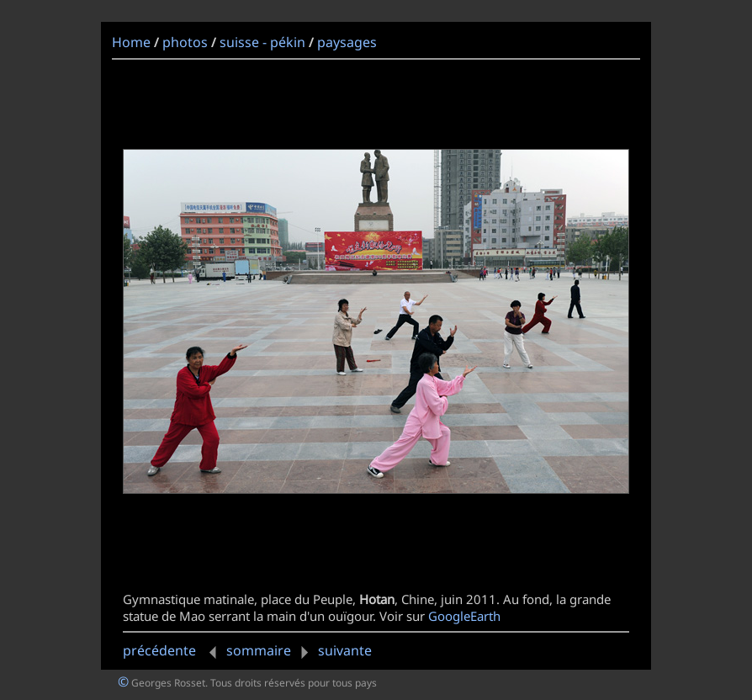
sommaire (259, 650)
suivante (333, 650)
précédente (173, 650)
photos (185, 42)
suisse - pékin (262, 42)
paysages (347, 42)
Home (131, 42)
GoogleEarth (464, 616)
